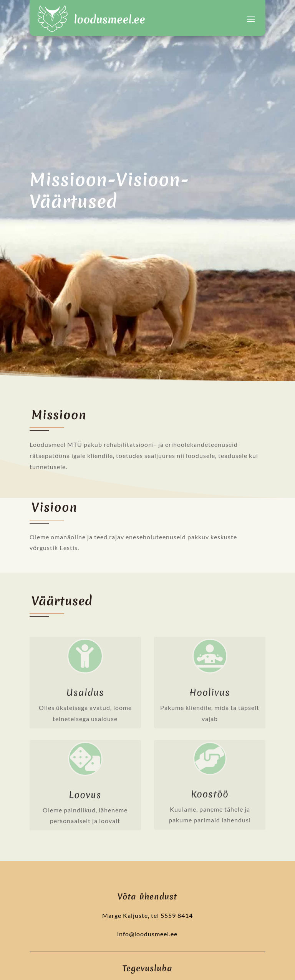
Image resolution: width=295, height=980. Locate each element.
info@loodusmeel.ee (147, 934)
